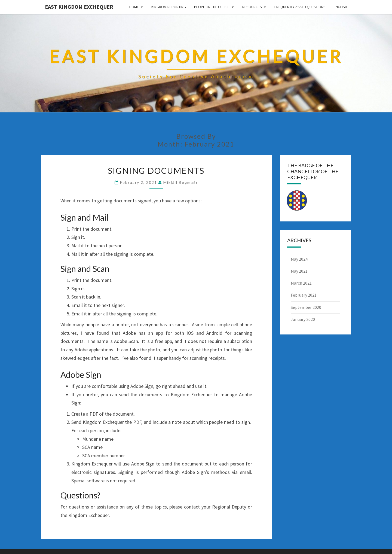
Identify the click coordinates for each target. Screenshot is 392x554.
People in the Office (212, 7)
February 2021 (304, 295)
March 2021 (301, 283)
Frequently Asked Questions (300, 7)
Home (134, 7)
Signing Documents (156, 171)
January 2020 (303, 319)
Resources (252, 7)
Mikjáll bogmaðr (181, 182)
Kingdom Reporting (169, 7)
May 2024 (299, 259)
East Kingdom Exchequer (79, 7)
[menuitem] (340, 7)
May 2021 (299, 271)
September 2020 (306, 307)
